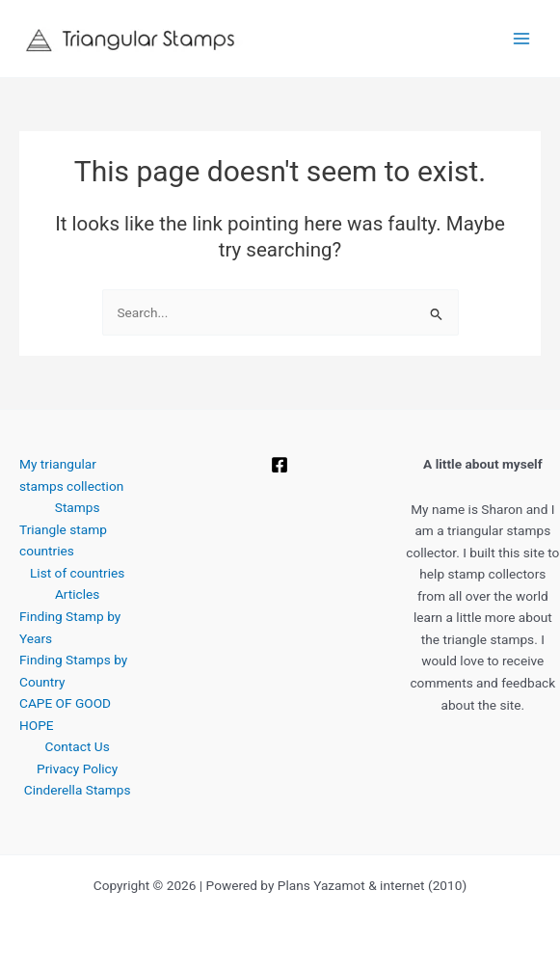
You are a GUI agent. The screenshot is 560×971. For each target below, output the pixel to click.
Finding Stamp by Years (70, 627)
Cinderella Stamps (78, 790)
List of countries (77, 573)
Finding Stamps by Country (73, 671)
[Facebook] (280, 465)
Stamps (78, 507)
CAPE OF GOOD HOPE (65, 714)
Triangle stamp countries (63, 540)
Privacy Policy (77, 769)
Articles (77, 594)
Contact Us (78, 746)
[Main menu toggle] (522, 39)
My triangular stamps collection (71, 475)
